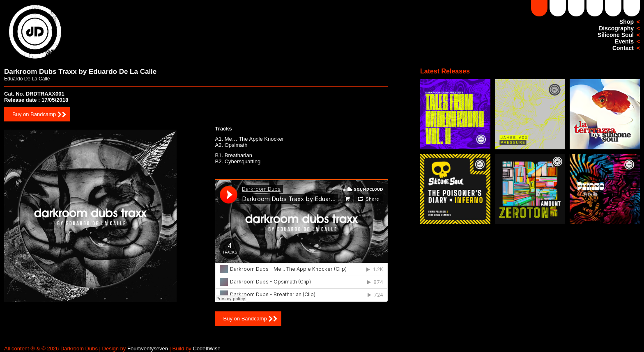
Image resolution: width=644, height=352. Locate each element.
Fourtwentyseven (148, 349)
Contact (623, 48)
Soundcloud (539, 8)
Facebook (613, 8)
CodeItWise (206, 349)
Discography (616, 28)
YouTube (576, 8)
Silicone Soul (616, 35)
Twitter (632, 8)
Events (624, 41)
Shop (627, 22)
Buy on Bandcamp (34, 114)
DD (558, 8)
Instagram (595, 8)
